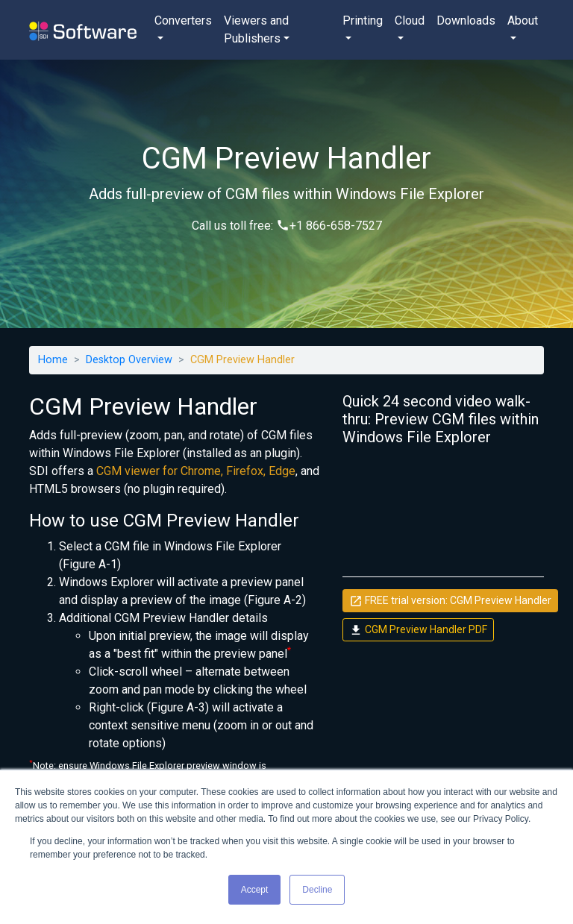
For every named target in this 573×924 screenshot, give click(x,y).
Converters (183, 21)
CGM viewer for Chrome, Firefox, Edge (196, 471)
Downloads (466, 21)
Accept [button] (255, 890)
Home (53, 360)
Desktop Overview (129, 360)
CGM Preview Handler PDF (418, 630)
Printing (363, 21)
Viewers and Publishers (256, 29)
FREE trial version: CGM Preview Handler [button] (450, 601)
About (523, 21)
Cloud (410, 21)
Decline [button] (317, 890)
